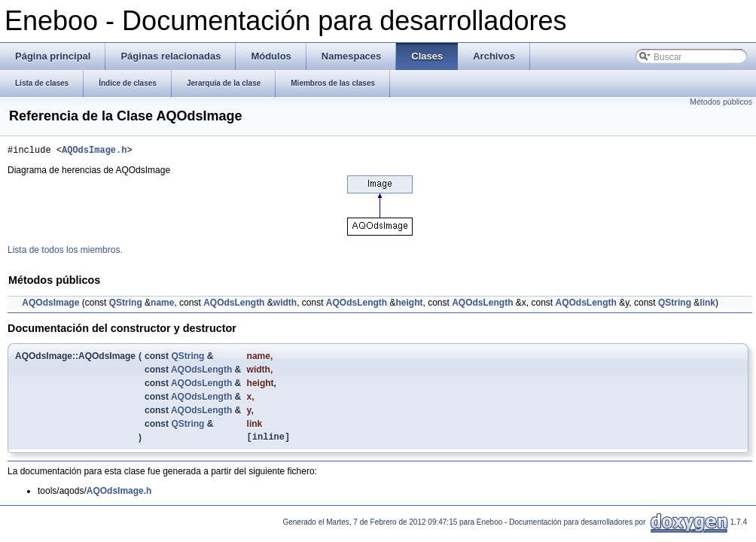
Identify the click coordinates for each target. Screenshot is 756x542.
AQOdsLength (234, 305)
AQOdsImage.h (94, 152)
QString (126, 305)
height (409, 305)
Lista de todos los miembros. (65, 252)
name (162, 305)
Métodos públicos (721, 102)
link (707, 305)
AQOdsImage (50, 305)
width (285, 305)
